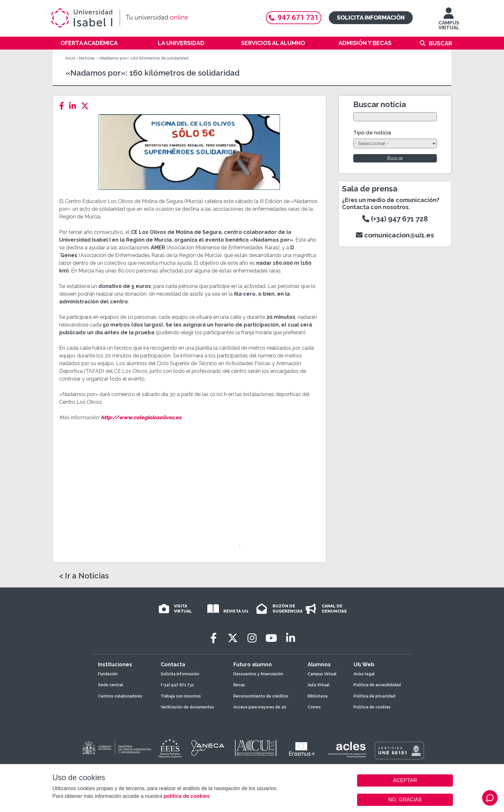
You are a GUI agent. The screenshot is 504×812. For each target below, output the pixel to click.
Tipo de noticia (372, 133)
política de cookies (187, 796)
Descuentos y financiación (258, 674)
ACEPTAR (405, 780)
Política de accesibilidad (377, 685)
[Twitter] (87, 106)
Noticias (87, 58)
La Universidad (181, 43)
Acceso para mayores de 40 (260, 707)
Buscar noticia (380, 104)
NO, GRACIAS (405, 800)
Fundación (108, 674)
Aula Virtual (319, 685)
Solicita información (371, 18)
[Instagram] (252, 638)
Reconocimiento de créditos (261, 696)
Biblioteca (318, 696)
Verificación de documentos (187, 707)
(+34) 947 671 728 (395, 219)
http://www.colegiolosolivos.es (141, 417)
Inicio (71, 58)
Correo (314, 707)
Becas (239, 685)
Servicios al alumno (273, 43)
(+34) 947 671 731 (177, 685)
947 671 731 (294, 18)
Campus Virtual (322, 674)
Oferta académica (89, 43)
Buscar (440, 43)
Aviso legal (364, 674)
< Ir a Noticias (84, 576)
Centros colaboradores (120, 696)
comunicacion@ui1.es (395, 235)
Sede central (111, 685)
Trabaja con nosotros (181, 696)
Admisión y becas (365, 43)
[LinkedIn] (74, 106)
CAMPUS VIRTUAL (449, 22)
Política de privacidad (374, 696)
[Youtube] (271, 638)
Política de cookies (372, 707)
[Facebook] (63, 106)
